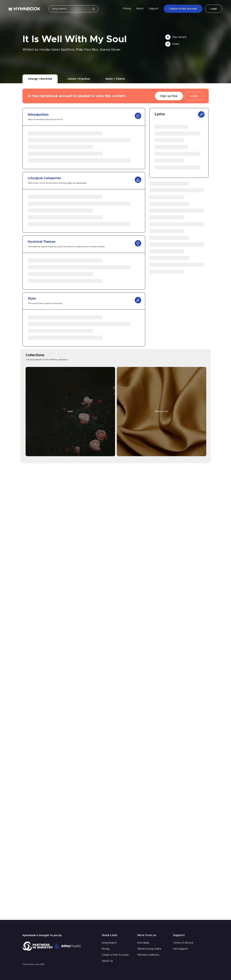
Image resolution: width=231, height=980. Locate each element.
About (140, 9)
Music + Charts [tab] (115, 79)
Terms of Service (183, 943)
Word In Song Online (149, 949)
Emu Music (144, 943)
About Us (107, 961)
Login (214, 9)
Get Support (180, 949)
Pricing (127, 9)
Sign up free (169, 96)
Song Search (109, 943)
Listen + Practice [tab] (79, 79)
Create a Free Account (183, 9)
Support (154, 9)
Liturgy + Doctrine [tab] (40, 79)
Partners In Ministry (148, 955)
